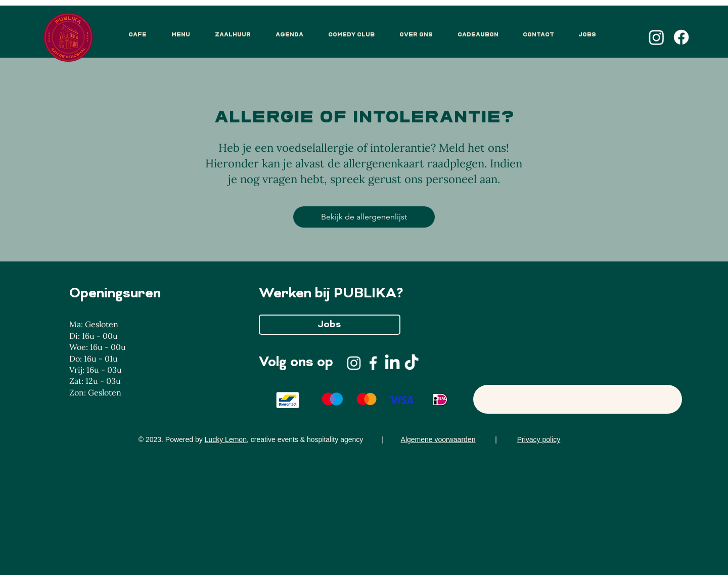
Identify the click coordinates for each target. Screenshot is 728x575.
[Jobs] (330, 325)
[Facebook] (681, 37)
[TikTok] (412, 363)
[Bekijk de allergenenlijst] (364, 217)
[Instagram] (656, 37)
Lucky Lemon (226, 439)
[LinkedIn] (392, 363)
